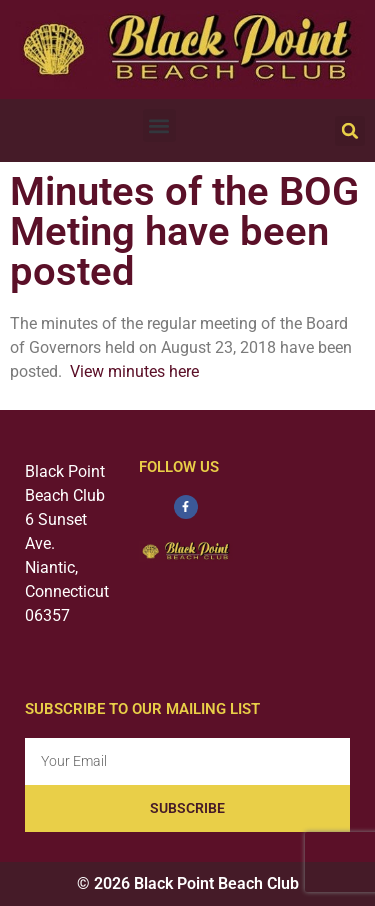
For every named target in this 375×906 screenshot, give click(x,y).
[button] (159, 125)
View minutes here (134, 371)
